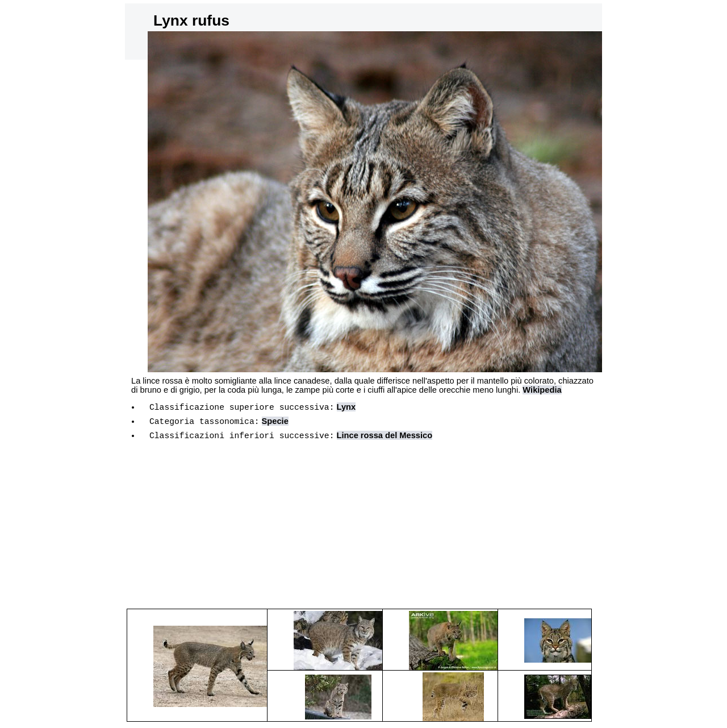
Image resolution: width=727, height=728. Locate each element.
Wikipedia (542, 390)
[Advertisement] (363, 532)
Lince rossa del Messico (384, 440)
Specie (275, 425)
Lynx (346, 409)
